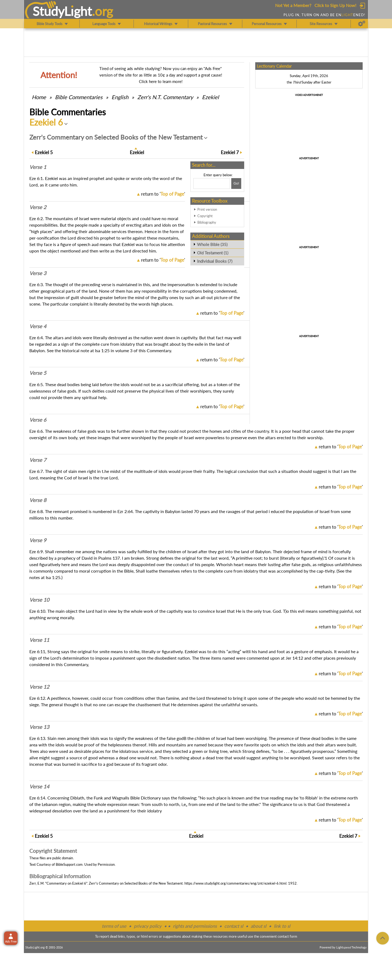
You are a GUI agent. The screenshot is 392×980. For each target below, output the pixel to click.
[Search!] (236, 183)
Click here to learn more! (161, 81)
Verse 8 (38, 500)
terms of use (114, 926)
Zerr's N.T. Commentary (165, 97)
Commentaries (79, 97)
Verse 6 (38, 420)
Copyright (205, 216)
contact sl (234, 926)
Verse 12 (39, 687)
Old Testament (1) (213, 253)
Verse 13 (39, 727)
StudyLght (62, 11)
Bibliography (207, 222)
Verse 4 (38, 326)
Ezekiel (210, 97)
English (120, 97)
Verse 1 (38, 167)
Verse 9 (38, 540)
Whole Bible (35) (212, 244)
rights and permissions (195, 926)
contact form (287, 936)
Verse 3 (38, 273)
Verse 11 (39, 640)
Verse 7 (38, 460)
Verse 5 (38, 373)
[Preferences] (362, 24)
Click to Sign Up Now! (335, 5)
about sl (258, 926)
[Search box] (212, 183)
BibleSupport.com (69, 864)
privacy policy (148, 926)
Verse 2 (38, 207)
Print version (207, 209)
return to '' (163, 194)
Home (39, 97)
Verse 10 (39, 600)
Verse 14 (39, 787)
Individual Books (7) (215, 261)
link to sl (282, 926)
